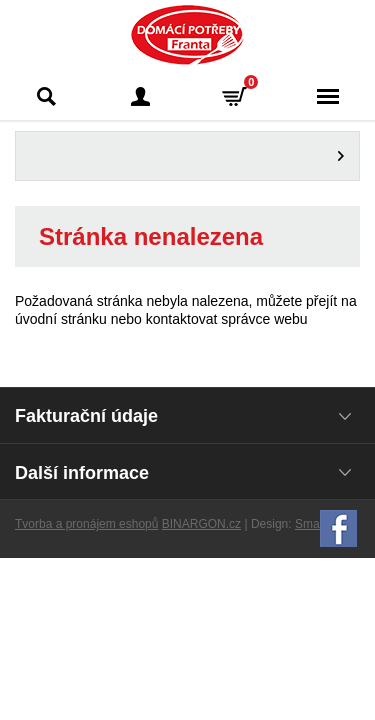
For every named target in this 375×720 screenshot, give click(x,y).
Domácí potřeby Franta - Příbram (187, 35)
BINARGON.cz (201, 524)
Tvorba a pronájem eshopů (86, 524)
